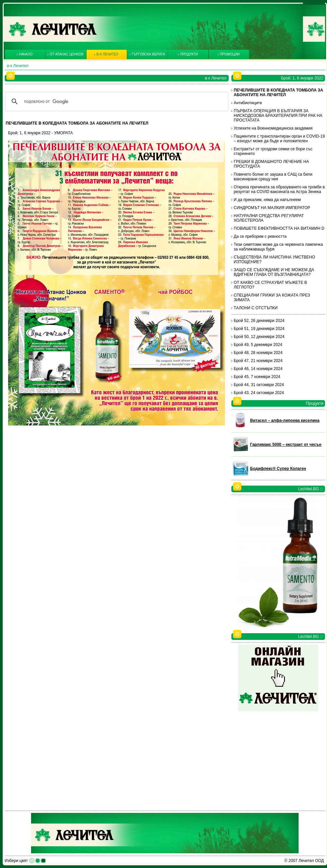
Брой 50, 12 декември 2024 (259, 337)
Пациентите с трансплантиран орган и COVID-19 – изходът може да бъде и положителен (279, 139)
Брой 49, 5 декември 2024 (258, 345)
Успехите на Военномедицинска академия (273, 128)
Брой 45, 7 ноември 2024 (257, 377)
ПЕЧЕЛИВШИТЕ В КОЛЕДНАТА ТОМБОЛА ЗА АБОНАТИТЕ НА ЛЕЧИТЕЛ (278, 93)
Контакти (314, 30)
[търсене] (116, 102)
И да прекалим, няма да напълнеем (267, 200)
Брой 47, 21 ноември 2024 (258, 361)
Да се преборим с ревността (260, 236)
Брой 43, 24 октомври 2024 (259, 393)
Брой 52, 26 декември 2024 (259, 321)
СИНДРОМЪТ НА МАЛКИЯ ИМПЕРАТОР (272, 208)
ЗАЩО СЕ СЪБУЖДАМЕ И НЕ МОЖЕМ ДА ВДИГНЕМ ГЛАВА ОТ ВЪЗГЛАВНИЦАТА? (274, 272)
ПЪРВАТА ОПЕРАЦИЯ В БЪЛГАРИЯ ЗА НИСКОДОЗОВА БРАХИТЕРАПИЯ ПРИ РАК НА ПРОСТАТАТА (278, 116)
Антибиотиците (248, 103)
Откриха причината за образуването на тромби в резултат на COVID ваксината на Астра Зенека (279, 189)
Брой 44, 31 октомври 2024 (259, 385)
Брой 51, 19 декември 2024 (259, 329)
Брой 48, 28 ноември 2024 (258, 353)
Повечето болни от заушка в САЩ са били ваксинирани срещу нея (273, 177)
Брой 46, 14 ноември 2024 (258, 369)
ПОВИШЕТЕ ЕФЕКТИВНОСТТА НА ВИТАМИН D (279, 228)
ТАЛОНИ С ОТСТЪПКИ (256, 308)
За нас (316, 25)
